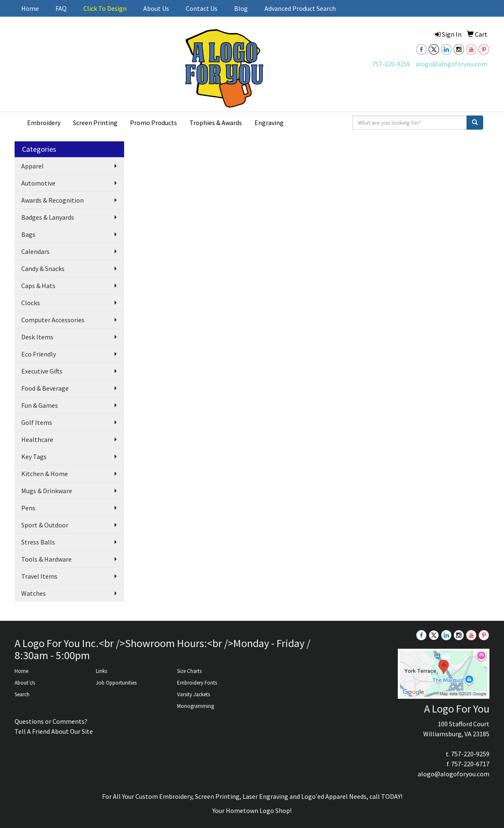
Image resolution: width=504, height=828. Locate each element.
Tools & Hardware (46, 559)
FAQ (61, 8)
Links (101, 671)
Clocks (31, 303)
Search (22, 694)
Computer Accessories (53, 320)
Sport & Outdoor (45, 525)
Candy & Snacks (43, 268)
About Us (156, 8)
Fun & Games (40, 405)
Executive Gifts (42, 371)
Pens (28, 508)
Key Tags (34, 457)
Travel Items (39, 576)
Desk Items (37, 337)
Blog (241, 8)
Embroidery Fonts (197, 683)
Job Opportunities (116, 683)
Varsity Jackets (193, 694)
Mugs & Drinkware (47, 491)
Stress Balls (38, 542)
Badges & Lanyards (48, 217)
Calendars (35, 251)
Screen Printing (95, 123)
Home (30, 8)
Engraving (269, 123)
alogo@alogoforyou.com (452, 64)
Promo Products (153, 123)
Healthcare (37, 439)
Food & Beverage (45, 388)
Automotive (38, 183)
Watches (34, 593)
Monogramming (196, 706)
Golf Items (37, 422)
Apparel (32, 166)
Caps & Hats (38, 286)
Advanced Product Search (300, 8)
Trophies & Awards (216, 123)
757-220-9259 (391, 64)
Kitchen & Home (45, 474)
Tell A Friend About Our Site (54, 731)
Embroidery (44, 123)
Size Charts (189, 671)
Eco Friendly (39, 354)
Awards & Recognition (52, 200)
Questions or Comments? (51, 721)
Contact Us (202, 8)
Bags (28, 234)
